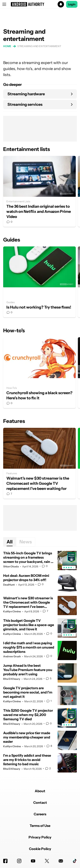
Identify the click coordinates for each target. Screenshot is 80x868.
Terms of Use (40, 826)
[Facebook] (5, 861)
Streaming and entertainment (39, 46)
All (10, 542)
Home (7, 46)
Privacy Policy (40, 837)
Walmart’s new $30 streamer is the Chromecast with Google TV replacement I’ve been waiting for (39, 463)
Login (72, 4)
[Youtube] (33, 861)
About (40, 791)
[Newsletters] (61, 861)
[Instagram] (19, 861)
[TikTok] (75, 861)
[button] (40, 4)
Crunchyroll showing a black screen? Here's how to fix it (39, 373)
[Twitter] (47, 861)
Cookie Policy (40, 849)
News (26, 542)
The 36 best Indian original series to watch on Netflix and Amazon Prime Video (39, 191)
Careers (40, 814)
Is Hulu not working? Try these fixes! (39, 282)
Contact (40, 802)
